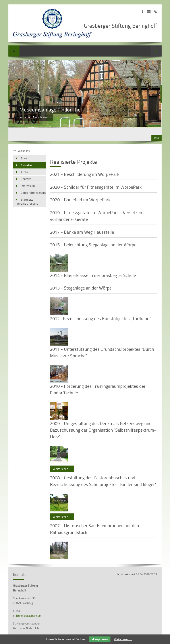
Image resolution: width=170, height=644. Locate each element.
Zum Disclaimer (156, 12)
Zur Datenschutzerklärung (149, 12)
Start (24, 158)
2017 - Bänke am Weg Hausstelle (82, 232)
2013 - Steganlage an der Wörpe (81, 288)
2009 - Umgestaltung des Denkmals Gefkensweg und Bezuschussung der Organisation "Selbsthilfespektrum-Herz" (103, 430)
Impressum (28, 186)
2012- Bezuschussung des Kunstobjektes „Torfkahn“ (101, 318)
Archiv (25, 172)
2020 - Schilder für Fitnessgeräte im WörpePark (96, 187)
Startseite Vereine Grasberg (27, 202)
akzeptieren (99, 639)
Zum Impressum (142, 12)
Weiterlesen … (61, 468)
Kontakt (26, 179)
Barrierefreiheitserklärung (33, 193)
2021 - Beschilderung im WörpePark (85, 174)
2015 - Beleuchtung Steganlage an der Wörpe (93, 245)
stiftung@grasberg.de (27, 616)
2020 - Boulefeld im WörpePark (80, 200)
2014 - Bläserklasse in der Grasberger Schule (93, 275)
